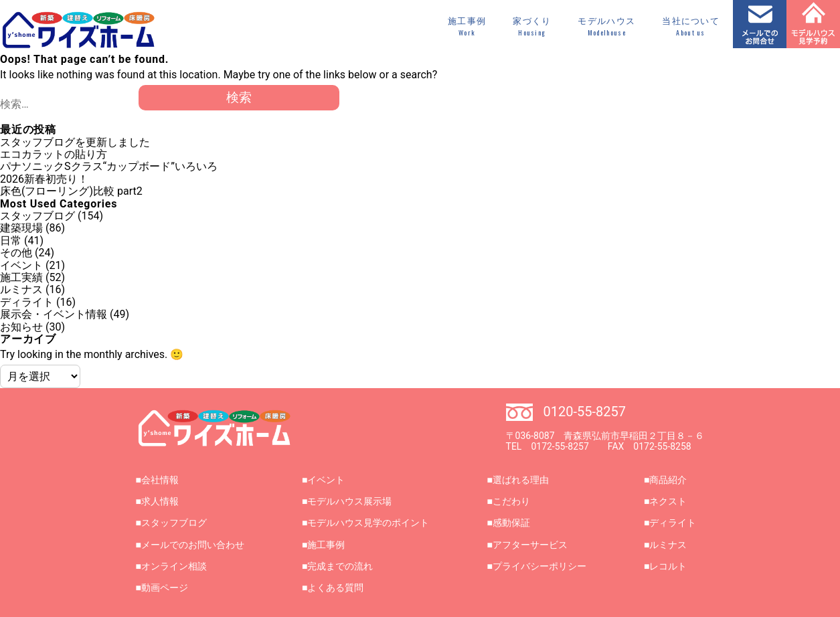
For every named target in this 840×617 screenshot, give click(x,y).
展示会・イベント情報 (54, 314)
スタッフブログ (37, 216)
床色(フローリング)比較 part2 (71, 191)
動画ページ (165, 588)
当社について (691, 27)
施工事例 (467, 27)
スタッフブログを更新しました (75, 142)
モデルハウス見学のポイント (368, 523)
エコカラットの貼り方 (54, 154)
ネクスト (668, 501)
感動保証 (511, 523)
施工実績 (21, 277)
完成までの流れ (340, 566)
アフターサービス (530, 545)
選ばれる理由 (521, 480)
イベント (21, 265)
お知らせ (21, 327)
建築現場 (21, 228)
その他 (16, 253)
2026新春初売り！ (44, 179)
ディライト (27, 302)
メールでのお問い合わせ (193, 545)
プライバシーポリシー (539, 566)
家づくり (532, 27)
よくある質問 (335, 588)
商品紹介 (668, 480)
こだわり (511, 501)
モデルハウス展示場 (349, 501)
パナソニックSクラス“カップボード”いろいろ (109, 166)
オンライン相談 (174, 566)
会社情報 (160, 480)
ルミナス (21, 289)
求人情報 (160, 501)
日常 (11, 241)
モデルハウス (606, 27)
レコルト (668, 566)
